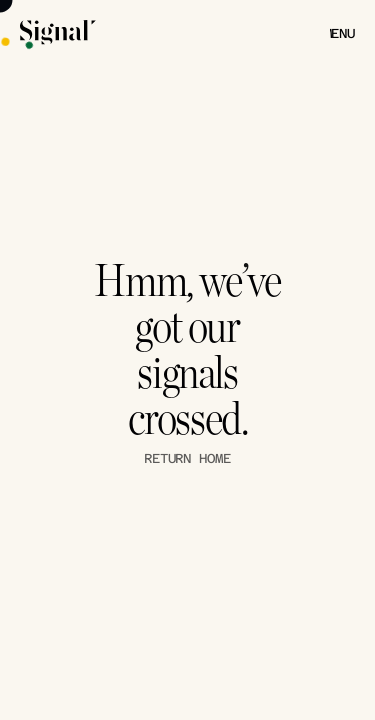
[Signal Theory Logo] (58, 33)
